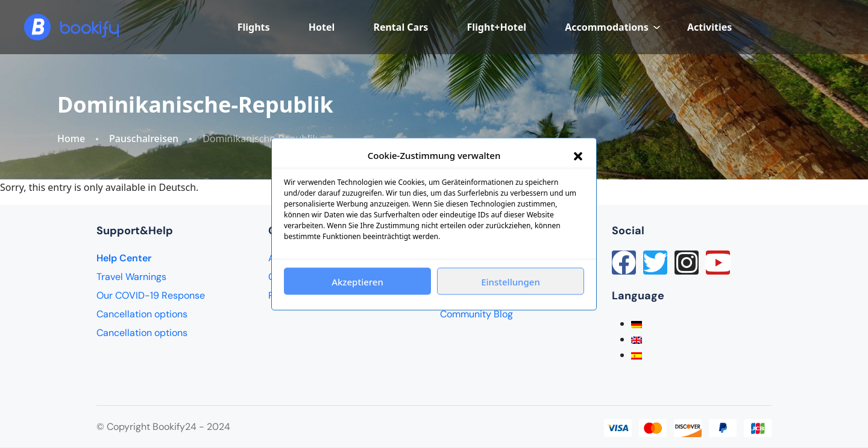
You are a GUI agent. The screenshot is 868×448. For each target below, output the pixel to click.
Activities (709, 27)
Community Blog (476, 314)
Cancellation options (142, 314)
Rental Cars (401, 27)
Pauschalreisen (144, 139)
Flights (254, 27)
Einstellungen (511, 281)
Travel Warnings (131, 277)
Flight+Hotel (497, 27)
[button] (578, 155)
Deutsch (178, 187)
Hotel (322, 27)
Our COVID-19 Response (151, 295)
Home (71, 139)
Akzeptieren (357, 281)
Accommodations (613, 27)
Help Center (124, 258)
